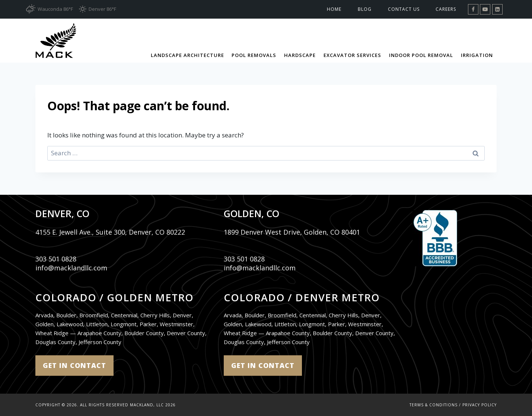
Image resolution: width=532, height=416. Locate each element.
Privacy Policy (480, 405)
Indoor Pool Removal (421, 55)
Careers (446, 9)
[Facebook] (473, 9)
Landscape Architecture (187, 55)
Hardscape (300, 55)
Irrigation (477, 55)
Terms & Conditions (434, 405)
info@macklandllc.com (71, 268)
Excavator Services (352, 55)
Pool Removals (254, 55)
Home (334, 9)
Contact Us (404, 9)
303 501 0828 (56, 259)
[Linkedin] (497, 9)
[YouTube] (485, 9)
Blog (365, 9)
